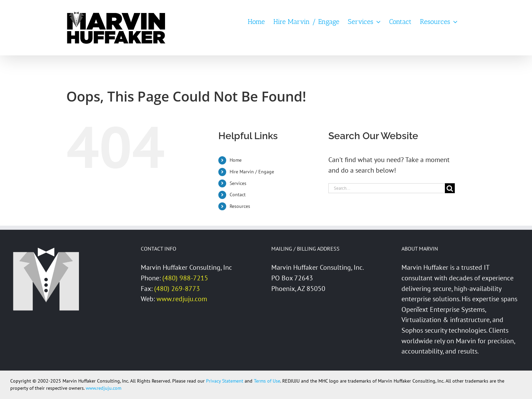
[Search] (450, 188)
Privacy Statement (225, 381)
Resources (240, 206)
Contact (238, 195)
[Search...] (387, 188)
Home (236, 160)
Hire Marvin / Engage (252, 172)
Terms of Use (267, 381)
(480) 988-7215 (185, 278)
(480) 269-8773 (177, 289)
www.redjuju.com (182, 299)
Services (238, 183)
